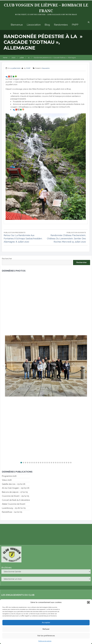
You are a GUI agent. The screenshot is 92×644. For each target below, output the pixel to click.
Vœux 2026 (7, 480)
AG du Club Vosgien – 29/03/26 (16, 488)
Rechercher (7, 259)
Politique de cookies (45, 641)
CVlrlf (28, 68)
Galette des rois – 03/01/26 (14, 484)
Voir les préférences (46, 636)
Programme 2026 (9, 476)
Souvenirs (46, 68)
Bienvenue (17, 25)
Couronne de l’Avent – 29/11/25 (15, 496)
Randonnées (61, 25)
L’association (34, 25)
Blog (47, 25)
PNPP (75, 25)
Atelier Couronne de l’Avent (14, 504)
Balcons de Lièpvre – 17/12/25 (15, 492)
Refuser (46, 629)
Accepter (46, 623)
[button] (88, 603)
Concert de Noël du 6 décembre (16, 500)
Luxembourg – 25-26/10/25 (14, 508)
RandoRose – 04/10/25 (12, 512)
